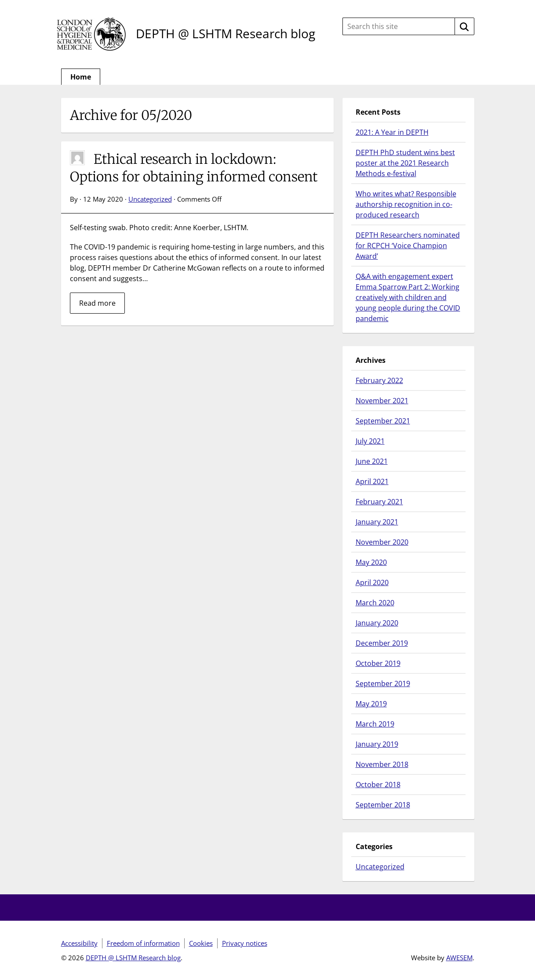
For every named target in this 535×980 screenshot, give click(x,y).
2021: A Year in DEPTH (392, 132)
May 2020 (371, 562)
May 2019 (371, 704)
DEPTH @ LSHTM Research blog (226, 33)
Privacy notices (245, 943)
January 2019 (377, 744)
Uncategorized (150, 199)
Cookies (201, 943)
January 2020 (377, 623)
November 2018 (382, 764)
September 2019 (383, 683)
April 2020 (372, 582)
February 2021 (379, 502)
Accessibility (79, 943)
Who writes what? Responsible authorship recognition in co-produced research (406, 204)
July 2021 (370, 441)
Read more (97, 303)
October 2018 (378, 785)
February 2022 (379, 380)
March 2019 (375, 724)
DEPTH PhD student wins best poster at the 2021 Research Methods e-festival (405, 163)
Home (81, 77)
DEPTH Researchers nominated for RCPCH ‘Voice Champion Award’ (408, 246)
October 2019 (378, 663)
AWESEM (459, 958)
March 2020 (375, 603)
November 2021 (382, 401)
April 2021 (372, 481)
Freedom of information (143, 943)
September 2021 (383, 421)
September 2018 (383, 805)
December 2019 (382, 643)
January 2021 (377, 522)
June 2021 (372, 461)
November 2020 (382, 542)
